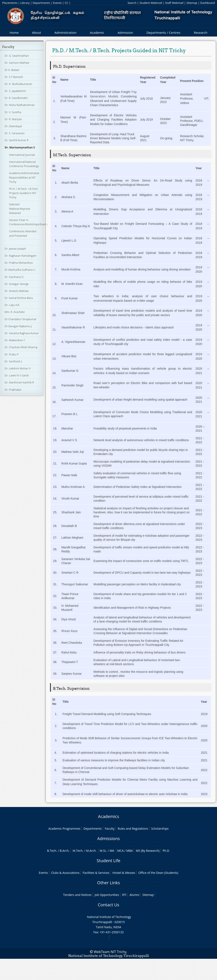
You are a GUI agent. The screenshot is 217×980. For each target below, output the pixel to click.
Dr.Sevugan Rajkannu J (18, 326)
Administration (65, 32)
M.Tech (78, 851)
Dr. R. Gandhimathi (16, 98)
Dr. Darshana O (14, 277)
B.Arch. (65, 851)
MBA (130, 851)
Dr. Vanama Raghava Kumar (22, 333)
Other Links (108, 883)
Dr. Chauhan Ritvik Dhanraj (21, 347)
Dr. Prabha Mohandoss (19, 263)
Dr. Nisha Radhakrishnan (20, 105)
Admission (125, 32)
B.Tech (52, 851)
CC (66, 3)
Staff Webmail (174, 3)
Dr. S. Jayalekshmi (15, 91)
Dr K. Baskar (12, 70)
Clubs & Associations (65, 873)
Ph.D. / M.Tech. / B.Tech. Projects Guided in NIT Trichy (24, 193)
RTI (124, 895)
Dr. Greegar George (17, 284)
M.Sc (103, 851)
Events (57, 3)
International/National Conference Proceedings (24, 164)
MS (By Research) (148, 851)
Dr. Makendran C (15, 340)
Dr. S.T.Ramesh (14, 77)
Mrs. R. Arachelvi (15, 312)
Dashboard (208, 3)
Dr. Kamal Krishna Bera (19, 298)
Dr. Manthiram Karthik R (19, 382)
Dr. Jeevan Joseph (15, 249)
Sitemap (192, 3)
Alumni (134, 895)
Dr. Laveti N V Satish (17, 375)
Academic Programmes (64, 829)
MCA (120, 851)
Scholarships (160, 829)
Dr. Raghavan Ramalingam (21, 256)
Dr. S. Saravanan (15, 133)
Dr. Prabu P (12, 354)
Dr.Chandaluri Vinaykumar (21, 319)
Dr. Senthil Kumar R (17, 140)
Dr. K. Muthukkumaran (18, 84)
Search (132, 3)
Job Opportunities (107, 895)
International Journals (22, 155)
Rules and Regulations (133, 829)
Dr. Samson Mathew (17, 63)
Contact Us (108, 905)
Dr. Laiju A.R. (12, 305)
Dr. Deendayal (13, 126)
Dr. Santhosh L (14, 361)
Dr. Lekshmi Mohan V (18, 368)
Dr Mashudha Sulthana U (20, 270)
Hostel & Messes (124, 873)
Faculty (8, 47)
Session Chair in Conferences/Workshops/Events (29, 222)
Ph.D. (166, 851)
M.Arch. (91, 851)
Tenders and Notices (77, 895)
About (36, 32)
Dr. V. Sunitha (13, 112)
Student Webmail (151, 3)
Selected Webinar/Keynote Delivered (20, 208)
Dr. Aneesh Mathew (17, 291)
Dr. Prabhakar (13, 390)
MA (112, 851)
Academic (97, 32)
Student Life (108, 861)
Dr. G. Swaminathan (17, 56)
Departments (41, 3)
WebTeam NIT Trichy (110, 952)
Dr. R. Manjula (13, 119)
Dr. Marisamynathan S (20, 147)
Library (25, 3)
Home (14, 32)
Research (200, 32)
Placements (10, 3)
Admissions (108, 838)
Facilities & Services (96, 873)
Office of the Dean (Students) (158, 873)
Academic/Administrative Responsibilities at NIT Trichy (24, 177)
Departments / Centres (163, 32)
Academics (108, 816)
